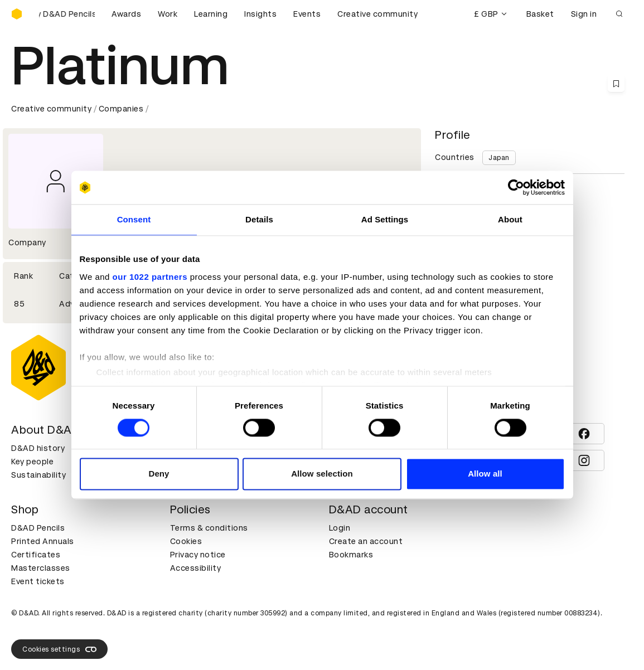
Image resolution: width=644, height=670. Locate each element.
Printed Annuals (43, 541)
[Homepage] (17, 14)
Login (340, 528)
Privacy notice (198, 555)
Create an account (366, 541)
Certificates (36, 555)
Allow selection (322, 474)
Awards (126, 14)
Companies (121, 109)
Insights (260, 14)
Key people (32, 462)
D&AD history (38, 448)
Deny (159, 474)
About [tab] (510, 219)
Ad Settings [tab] (385, 219)
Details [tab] (259, 219)
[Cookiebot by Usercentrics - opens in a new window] (516, 187)
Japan (499, 158)
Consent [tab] (134, 219)
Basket (540, 14)
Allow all (485, 474)
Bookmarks (351, 555)
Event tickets (38, 581)
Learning (211, 14)
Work (168, 14)
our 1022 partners (150, 277)
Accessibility (196, 568)
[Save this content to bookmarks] (616, 84)
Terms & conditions (209, 528)
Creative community (377, 14)
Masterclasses (41, 568)
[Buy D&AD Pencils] (67, 14)
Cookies (186, 541)
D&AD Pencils (38, 528)
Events (307, 14)
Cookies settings (59, 649)
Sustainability (38, 475)
